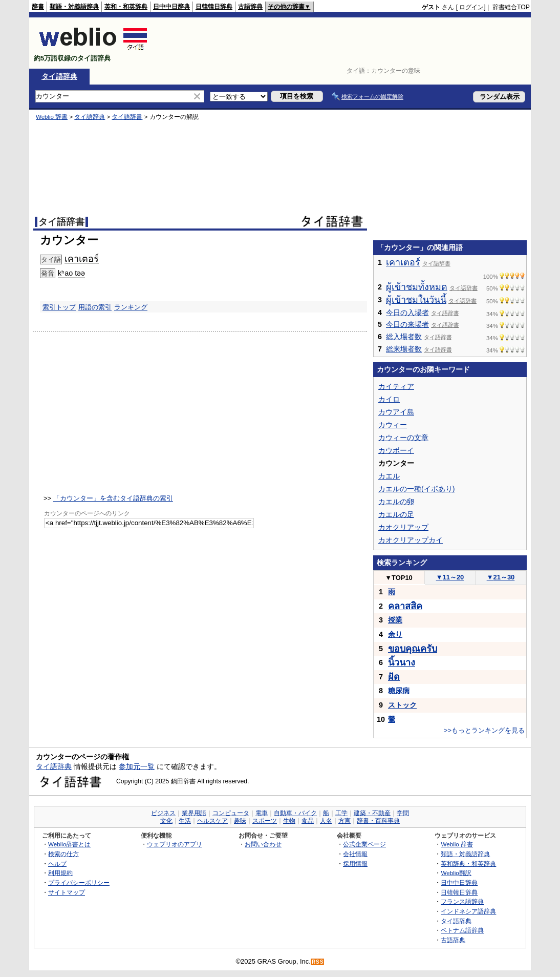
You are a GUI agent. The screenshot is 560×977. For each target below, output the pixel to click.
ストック (402, 705)
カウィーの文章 (403, 438)
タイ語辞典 (59, 76)
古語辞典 (250, 7)
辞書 (38, 7)
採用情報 (355, 864)
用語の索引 (95, 307)
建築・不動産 (372, 813)
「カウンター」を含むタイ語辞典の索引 (113, 498)
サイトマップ (67, 892)
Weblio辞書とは (69, 844)
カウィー (393, 425)
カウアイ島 (396, 412)
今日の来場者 (407, 324)
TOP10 (399, 578)
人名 (326, 821)
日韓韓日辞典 (214, 7)
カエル (389, 476)
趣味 (240, 821)
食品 (308, 821)
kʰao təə (71, 273)
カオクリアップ (403, 527)
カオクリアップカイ (411, 540)
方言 (344, 821)
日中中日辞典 (171, 7)
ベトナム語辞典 (462, 930)
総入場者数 (404, 337)
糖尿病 (399, 691)
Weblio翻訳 (456, 873)
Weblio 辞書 (52, 117)
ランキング (131, 307)
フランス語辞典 (462, 901)
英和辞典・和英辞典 (468, 864)
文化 (166, 821)
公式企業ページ (364, 844)
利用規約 (60, 873)
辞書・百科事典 (378, 821)
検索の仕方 (63, 854)
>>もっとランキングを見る (484, 730)
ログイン (471, 7)
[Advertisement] (343, 43)
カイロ (389, 399)
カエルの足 (396, 514)
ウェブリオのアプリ (175, 844)
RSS (318, 962)
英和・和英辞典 (126, 7)
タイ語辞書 (127, 117)
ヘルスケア (212, 821)
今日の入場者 (407, 313)
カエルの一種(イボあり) (417, 489)
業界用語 (194, 813)
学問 (403, 813)
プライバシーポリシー (79, 882)
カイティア (396, 386)
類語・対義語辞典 (74, 7)
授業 (395, 620)
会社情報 (355, 854)
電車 (262, 813)
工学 (341, 813)
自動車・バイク (295, 813)
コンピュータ (231, 813)
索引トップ (59, 307)
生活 (185, 821)
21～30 (501, 577)
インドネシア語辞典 (468, 911)
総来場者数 (404, 349)
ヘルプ (57, 864)
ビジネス (163, 813)
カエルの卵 (396, 502)
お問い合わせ (263, 844)
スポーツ (265, 821)
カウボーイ (396, 450)
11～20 (450, 577)
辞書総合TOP (511, 7)
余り (395, 634)
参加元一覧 (137, 766)
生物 (289, 821)
